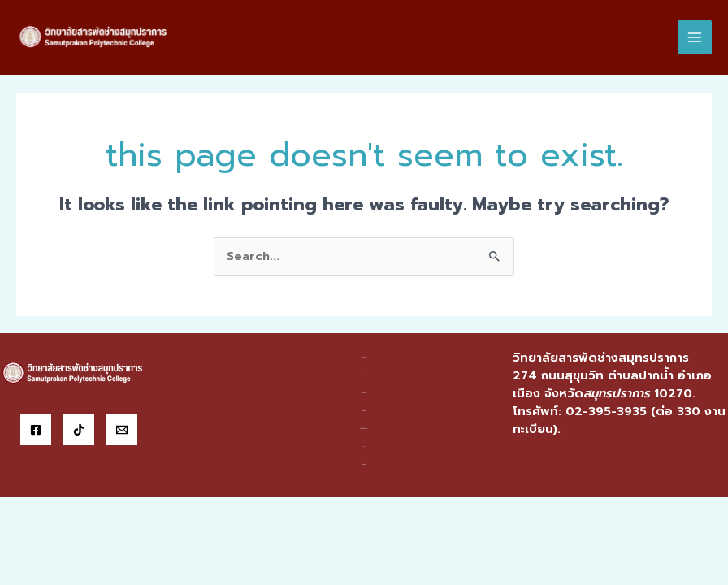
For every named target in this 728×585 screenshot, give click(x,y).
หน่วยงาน (364, 378)
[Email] (122, 433)
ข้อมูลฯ (364, 360)
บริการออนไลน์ (364, 431)
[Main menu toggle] (695, 39)
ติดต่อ (364, 467)
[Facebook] (36, 433)
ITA (364, 449)
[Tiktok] (79, 433)
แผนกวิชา (364, 396)
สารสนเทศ (364, 413)
